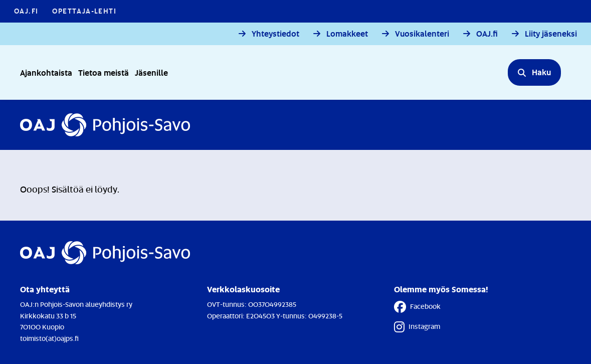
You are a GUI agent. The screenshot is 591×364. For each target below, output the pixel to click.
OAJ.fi (487, 34)
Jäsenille (151, 72)
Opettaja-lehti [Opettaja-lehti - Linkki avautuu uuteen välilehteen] (84, 11)
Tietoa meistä (104, 72)
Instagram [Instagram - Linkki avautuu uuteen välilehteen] (417, 327)
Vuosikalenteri (422, 34)
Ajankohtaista (46, 72)
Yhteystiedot (275, 34)
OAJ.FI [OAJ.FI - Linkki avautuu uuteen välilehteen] (26, 11)
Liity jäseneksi (551, 34)
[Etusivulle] (105, 125)
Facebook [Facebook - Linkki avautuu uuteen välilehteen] (417, 307)
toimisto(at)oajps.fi (49, 338)
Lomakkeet (347, 34)
